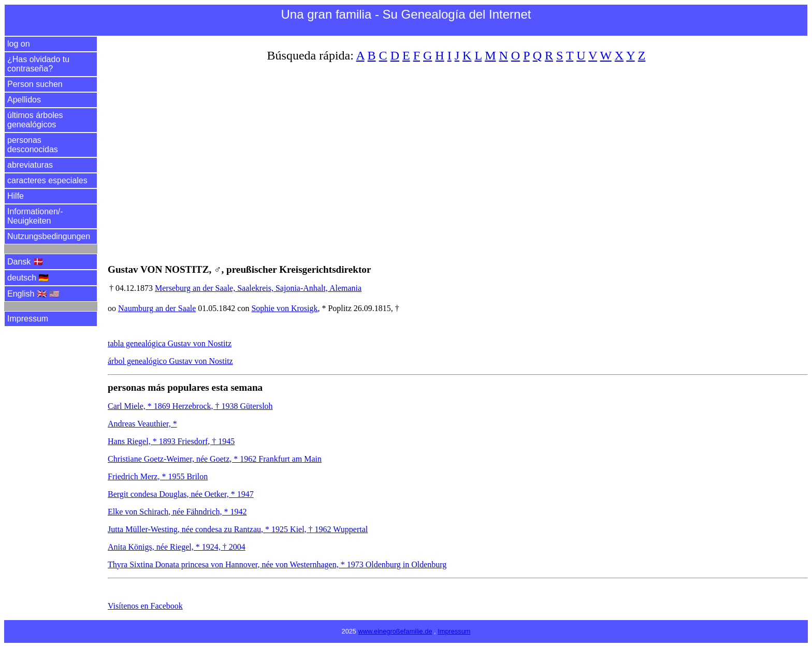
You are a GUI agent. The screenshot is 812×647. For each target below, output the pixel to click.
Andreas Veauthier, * (142, 424)
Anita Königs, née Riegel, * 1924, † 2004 (177, 547)
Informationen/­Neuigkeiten (35, 216)
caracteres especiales (47, 180)
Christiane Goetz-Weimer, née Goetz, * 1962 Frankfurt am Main (215, 459)
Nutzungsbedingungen (49, 236)
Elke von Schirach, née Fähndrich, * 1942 (177, 512)
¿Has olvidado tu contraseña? (38, 64)
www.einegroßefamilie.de (395, 631)
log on (19, 44)
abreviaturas (30, 165)
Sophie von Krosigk (284, 308)
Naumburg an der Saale (157, 308)
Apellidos (24, 100)
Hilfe (16, 196)
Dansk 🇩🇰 (25, 262)
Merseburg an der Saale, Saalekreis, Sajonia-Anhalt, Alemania (258, 288)
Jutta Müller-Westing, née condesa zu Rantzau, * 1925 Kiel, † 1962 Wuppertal (238, 529)
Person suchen (35, 84)
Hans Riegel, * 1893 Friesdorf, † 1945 (171, 441)
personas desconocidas (33, 145)
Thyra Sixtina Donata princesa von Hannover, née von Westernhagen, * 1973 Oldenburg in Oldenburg (277, 564)
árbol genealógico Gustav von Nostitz (170, 361)
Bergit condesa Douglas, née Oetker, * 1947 (181, 494)
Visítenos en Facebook (145, 606)
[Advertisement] (418, 157)
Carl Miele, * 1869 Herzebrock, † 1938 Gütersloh (190, 406)
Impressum (28, 319)
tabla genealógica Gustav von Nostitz (170, 343)
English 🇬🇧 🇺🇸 (33, 294)
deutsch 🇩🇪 (28, 278)
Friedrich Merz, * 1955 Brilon (158, 476)
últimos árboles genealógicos (35, 120)
